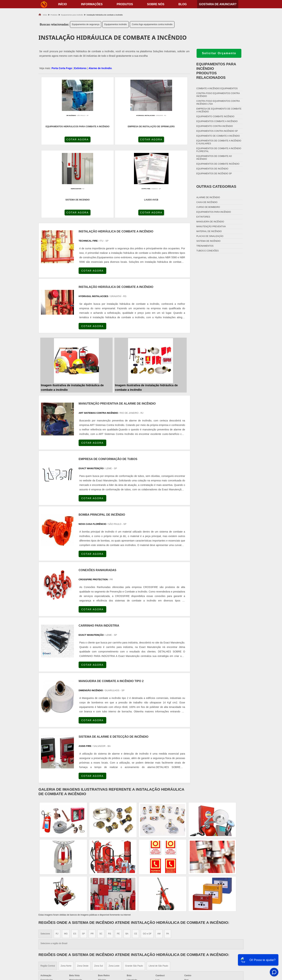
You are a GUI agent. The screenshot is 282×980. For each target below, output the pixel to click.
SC (101, 863)
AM (159, 863)
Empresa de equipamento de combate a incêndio (219, 110)
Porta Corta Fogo (62, 68)
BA (127, 863)
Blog (183, 4)
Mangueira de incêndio (210, 222)
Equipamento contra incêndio (215, 126)
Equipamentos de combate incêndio (218, 164)
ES (75, 863)
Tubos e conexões (208, 251)
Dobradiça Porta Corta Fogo (164, 943)
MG (66, 863)
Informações (92, 4)
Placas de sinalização (210, 236)
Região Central (48, 895)
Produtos (125, 4)
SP (83, 863)
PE (118, 863)
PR (92, 863)
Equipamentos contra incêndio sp (217, 131)
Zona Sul (99, 895)
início (62, 4)
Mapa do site (226, 952)
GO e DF (147, 863)
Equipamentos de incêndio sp (214, 174)
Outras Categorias (216, 186)
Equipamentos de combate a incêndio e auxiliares (219, 142)
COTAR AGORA (58, 141)
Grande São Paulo (134, 895)
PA (168, 863)
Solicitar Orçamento (219, 53)
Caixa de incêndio (207, 202)
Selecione (45, 863)
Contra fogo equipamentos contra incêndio (152, 24)
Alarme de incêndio (208, 197)
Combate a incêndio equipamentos (217, 88)
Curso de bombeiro (208, 207)
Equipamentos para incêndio (214, 212)
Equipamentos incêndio (116, 24)
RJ (57, 863)
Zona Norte (66, 895)
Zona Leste (114, 895)
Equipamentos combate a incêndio (217, 121)
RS (110, 863)
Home (221, 934)
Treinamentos (205, 246)
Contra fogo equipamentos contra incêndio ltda (218, 102)
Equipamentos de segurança (86, 24)
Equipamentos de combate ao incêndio (214, 158)
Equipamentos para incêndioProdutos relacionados (216, 71)
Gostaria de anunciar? (218, 4)
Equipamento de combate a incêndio (218, 136)
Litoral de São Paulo (158, 895)
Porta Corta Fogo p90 (159, 948)
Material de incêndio (209, 231)
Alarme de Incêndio (100, 68)
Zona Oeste (83, 895)
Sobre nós (156, 4)
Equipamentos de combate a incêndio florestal (219, 150)
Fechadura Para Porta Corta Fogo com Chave (175, 957)
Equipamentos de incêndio (212, 169)
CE (136, 863)
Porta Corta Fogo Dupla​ (161, 952)
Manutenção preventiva (211, 227)
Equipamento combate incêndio (215, 116)
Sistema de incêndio (208, 241)
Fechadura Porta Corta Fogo (165, 939)
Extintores (80, 68)
